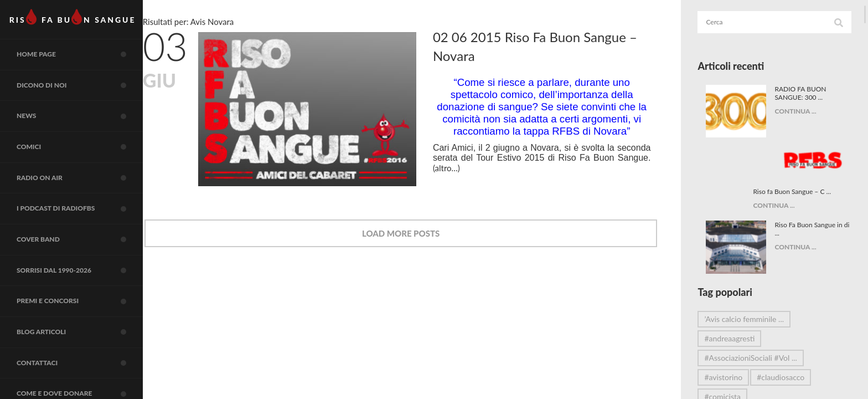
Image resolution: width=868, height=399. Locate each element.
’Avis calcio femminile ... (753, 283)
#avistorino (732, 341)
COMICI (86, 162)
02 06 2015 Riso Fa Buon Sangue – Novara (558, 46)
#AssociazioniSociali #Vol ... (759, 322)
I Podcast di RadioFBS (86, 230)
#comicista (731, 360)
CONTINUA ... (800, 111)
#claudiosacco (789, 341)
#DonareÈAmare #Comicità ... (763, 380)
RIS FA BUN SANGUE (77, 19)
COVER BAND (86, 264)
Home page (86, 61)
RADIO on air (86, 196)
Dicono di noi (86, 95)
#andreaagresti (738, 302)
